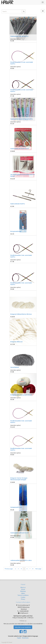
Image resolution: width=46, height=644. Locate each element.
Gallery (23, 593)
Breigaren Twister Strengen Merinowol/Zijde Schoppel (19, 479)
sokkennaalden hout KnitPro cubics (21, 560)
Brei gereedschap (16, 231)
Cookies (23, 597)
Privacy (23, 599)
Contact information (23, 602)
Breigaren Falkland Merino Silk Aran (21, 314)
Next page (38, 569)
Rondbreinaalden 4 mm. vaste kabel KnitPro (21, 449)
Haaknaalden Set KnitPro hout (20, 149)
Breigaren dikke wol (16, 342)
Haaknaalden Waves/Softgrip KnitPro (22, 119)
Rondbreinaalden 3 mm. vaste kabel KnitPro (21, 284)
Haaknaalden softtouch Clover (20, 533)
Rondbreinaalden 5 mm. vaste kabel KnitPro (21, 422)
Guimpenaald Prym (16, 507)
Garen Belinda (15, 367)
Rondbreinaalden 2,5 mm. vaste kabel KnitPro (22, 91)
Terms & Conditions (23, 595)
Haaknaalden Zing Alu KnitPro (19, 36)
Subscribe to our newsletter (23, 627)
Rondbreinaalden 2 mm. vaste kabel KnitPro (21, 256)
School (23, 589)
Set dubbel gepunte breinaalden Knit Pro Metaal (23, 175)
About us (23, 587)
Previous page (9, 569)
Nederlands (25, 638)
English (19, 638)
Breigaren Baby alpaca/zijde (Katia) (21, 395)
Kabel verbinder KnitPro (18, 204)
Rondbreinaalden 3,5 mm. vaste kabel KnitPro (22, 63)
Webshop (23, 591)
